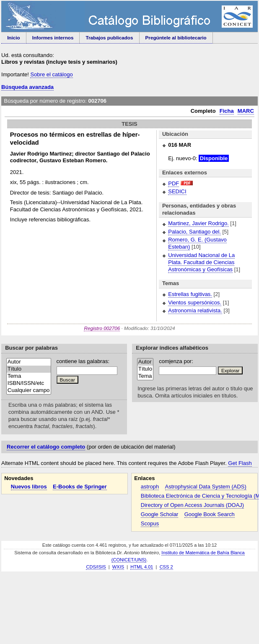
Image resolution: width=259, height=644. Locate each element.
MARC (246, 111)
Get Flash (240, 463)
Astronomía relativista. (195, 310)
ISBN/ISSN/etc (29, 383)
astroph (150, 487)
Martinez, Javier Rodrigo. (198, 223)
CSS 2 (166, 567)
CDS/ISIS (96, 567)
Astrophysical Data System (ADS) (206, 487)
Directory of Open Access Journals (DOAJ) (192, 505)
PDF (174, 183)
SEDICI (177, 191)
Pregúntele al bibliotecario (176, 38)
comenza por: (176, 361)
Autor (29, 362)
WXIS (118, 567)
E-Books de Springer (80, 487)
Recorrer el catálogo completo (46, 447)
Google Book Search (210, 514)
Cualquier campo (29, 391)
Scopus (150, 523)
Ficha (227, 111)
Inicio (14, 38)
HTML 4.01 (142, 567)
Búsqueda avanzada (27, 87)
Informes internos (53, 38)
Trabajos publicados (110, 38)
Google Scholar (160, 514)
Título (29, 369)
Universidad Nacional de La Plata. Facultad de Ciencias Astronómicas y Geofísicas (201, 262)
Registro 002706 (102, 328)
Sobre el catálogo (51, 74)
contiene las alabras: (83, 361)
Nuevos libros (29, 487)
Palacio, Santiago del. (194, 232)
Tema (29, 376)
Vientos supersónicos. (195, 303)
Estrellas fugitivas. (190, 294)
